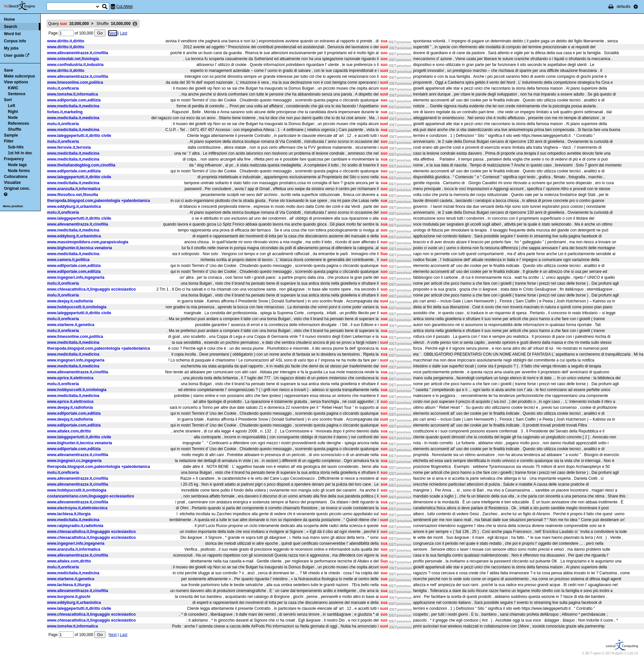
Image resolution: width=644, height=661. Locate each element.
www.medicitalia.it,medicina (73, 106)
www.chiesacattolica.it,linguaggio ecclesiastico (92, 289)
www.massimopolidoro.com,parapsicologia (88, 242)
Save (9, 70)
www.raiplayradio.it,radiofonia (75, 526)
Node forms (19, 171)
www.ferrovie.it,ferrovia (69, 147)
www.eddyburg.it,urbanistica (74, 207)
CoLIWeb (124, 7)
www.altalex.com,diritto (69, 431)
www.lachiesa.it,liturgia (69, 514)
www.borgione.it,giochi (69, 597)
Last (124, 33)
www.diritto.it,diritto (66, 41)
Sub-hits (16, 147)
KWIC (13, 88)
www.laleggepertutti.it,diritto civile (79, 136)
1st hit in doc (20, 153)
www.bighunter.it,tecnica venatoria (80, 248)
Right (13, 112)
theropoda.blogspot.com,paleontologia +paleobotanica (99, 201)
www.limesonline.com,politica (75, 82)
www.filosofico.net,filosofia (73, 195)
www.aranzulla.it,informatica (74, 189)
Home (9, 19)
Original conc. (17, 188)
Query (69, 24)
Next (113, 33)
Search (11, 27)
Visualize (12, 183)
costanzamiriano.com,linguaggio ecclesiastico (91, 496)
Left (11, 106)
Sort (8, 100)
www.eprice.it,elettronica (70, 378)
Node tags (17, 165)
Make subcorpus (20, 76)
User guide (14, 55)
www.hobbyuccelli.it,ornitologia (77, 307)
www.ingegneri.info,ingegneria (76, 277)
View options (16, 82)
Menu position (13, 206)
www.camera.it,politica (68, 260)
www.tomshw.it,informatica (73, 94)
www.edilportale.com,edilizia (74, 100)
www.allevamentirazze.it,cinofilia (78, 53)
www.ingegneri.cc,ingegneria (75, 461)
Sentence (17, 94)
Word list (12, 34)
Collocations (16, 177)
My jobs (11, 48)
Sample (11, 135)
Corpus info (15, 41)
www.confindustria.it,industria (76, 65)
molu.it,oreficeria (63, 88)
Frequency (14, 159)
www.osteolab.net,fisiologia (73, 59)
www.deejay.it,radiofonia (70, 301)
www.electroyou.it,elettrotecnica (78, 508)
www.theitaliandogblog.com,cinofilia (81, 165)
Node (13, 118)
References (19, 123)
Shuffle (15, 129)
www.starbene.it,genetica (71, 325)
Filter (9, 141)
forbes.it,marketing (65, 112)
